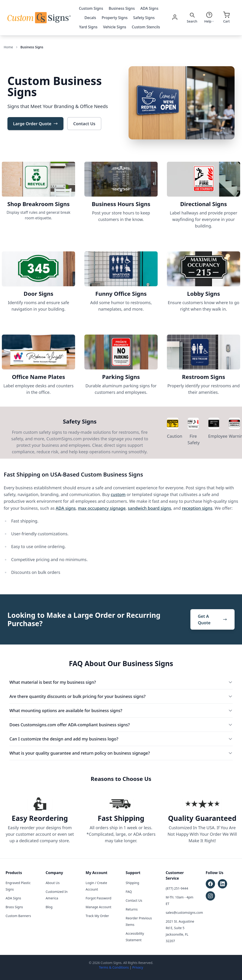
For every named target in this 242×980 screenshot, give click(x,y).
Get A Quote (212, 619)
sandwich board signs (149, 508)
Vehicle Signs (114, 27)
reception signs (197, 508)
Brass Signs (14, 907)
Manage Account (98, 907)
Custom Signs (91, 8)
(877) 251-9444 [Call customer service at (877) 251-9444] (177, 888)
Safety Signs (144, 18)
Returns (132, 909)
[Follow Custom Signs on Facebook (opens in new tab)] (210, 884)
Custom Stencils (146, 27)
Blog (49, 907)
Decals (90, 18)
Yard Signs (88, 27)
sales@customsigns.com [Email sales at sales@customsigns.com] (184, 913)
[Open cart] (226, 18)
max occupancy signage (102, 508)
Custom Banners (18, 916)
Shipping (133, 883)
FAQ (129, 892)
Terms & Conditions (114, 967)
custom (118, 494)
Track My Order (97, 916)
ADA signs (66, 508)
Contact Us (84, 124)
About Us (53, 883)
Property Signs (114, 18)
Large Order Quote (35, 124)
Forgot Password (98, 898)
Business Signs (122, 8)
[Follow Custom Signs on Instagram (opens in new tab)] (210, 896)
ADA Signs (149, 8)
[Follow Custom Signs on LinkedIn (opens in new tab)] (222, 884)
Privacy (138, 967)
